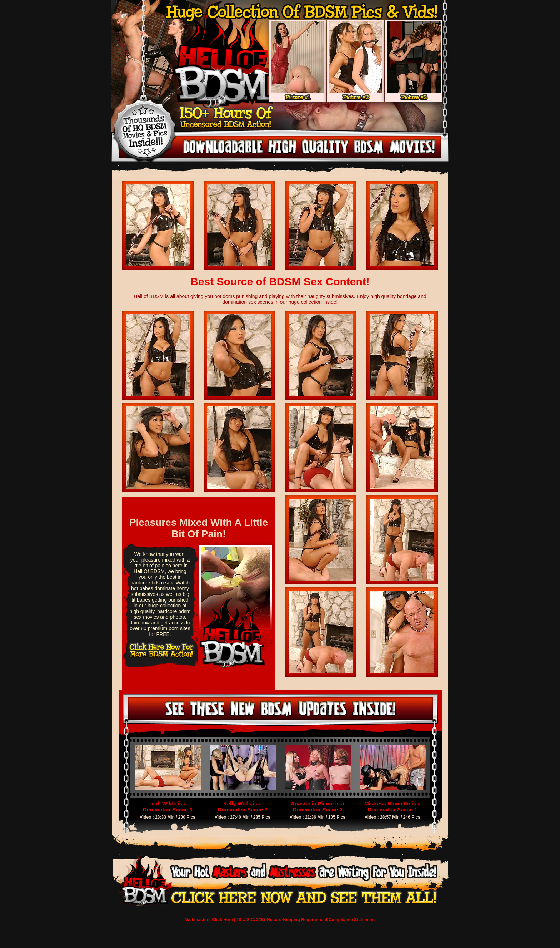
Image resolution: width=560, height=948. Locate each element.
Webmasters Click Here (209, 920)
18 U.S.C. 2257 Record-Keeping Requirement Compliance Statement (306, 920)
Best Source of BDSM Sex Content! (280, 282)
